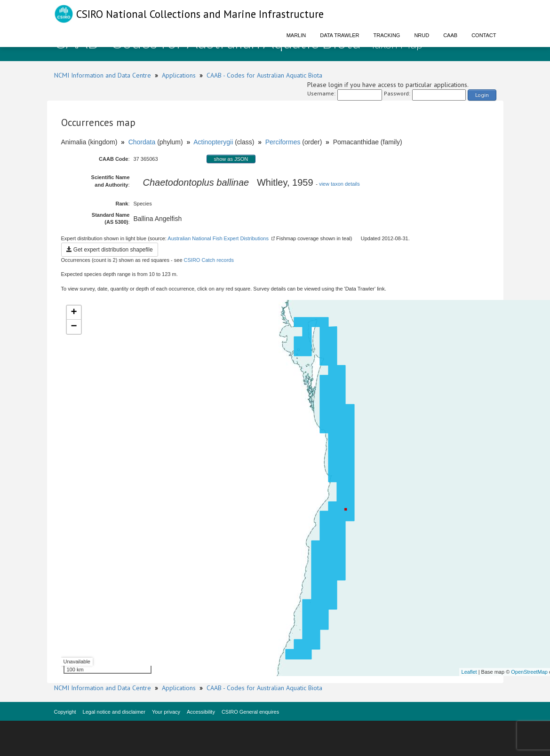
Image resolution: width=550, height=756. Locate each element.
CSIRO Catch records (209, 260)
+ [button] (74, 313)
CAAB (450, 35)
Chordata (142, 142)
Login (482, 95)
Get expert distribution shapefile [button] (110, 250)
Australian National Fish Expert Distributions (218, 238)
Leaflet (469, 672)
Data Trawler (339, 35)
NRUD (422, 35)
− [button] (74, 327)
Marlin (296, 35)
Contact (484, 35)
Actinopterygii (213, 142)
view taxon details (339, 184)
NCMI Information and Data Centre (103, 75)
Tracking (387, 35)
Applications (179, 75)
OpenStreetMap (529, 672)
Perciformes (283, 142)
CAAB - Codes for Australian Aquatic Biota (264, 75)
